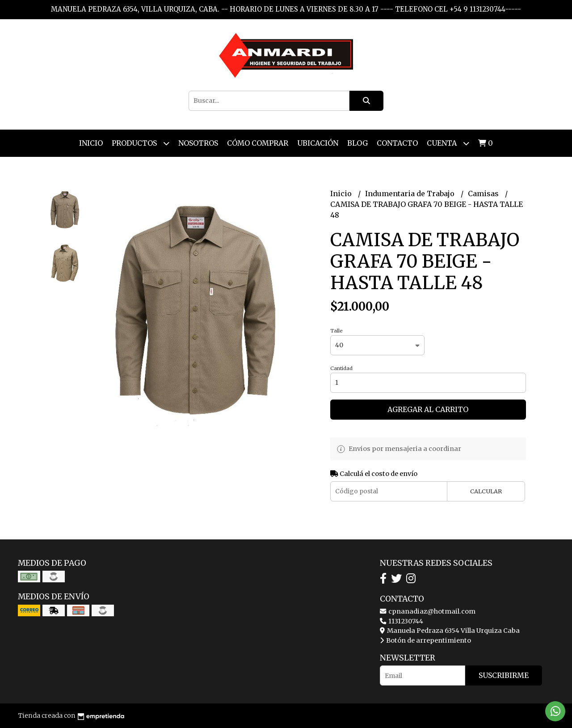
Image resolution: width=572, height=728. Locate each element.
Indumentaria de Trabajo (411, 194)
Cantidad (341, 368)
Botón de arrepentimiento (425, 640)
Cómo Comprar (258, 143)
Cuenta (448, 143)
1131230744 (402, 621)
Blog (357, 143)
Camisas (484, 194)
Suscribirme (504, 675)
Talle (336, 331)
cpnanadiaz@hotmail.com (428, 611)
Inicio (91, 143)
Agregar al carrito (428, 409)
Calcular (486, 491)
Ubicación (318, 143)
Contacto (397, 143)
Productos (141, 143)
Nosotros (198, 143)
